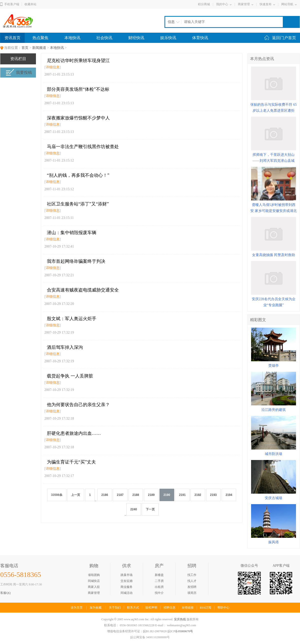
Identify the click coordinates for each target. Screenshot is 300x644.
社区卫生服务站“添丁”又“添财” (78, 204)
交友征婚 (127, 581)
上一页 (76, 495)
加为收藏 (96, 608)
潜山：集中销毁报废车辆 (72, 233)
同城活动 (127, 593)
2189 (151, 495)
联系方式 (133, 608)
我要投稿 (19, 72)
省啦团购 (94, 575)
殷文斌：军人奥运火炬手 (72, 319)
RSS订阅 (206, 608)
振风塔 (274, 542)
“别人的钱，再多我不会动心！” (78, 175)
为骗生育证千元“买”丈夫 (71, 462)
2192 (198, 495)
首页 (25, 48)
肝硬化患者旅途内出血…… (74, 433)
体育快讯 (200, 38)
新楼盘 (159, 575)
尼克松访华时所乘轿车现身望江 (78, 61)
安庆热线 (180, 619)
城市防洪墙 (274, 454)
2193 (214, 495)
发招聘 (192, 587)
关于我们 (115, 608)
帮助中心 (223, 608)
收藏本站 (30, 4)
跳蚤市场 (127, 575)
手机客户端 (12, 4)
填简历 (192, 593)
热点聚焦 (40, 38)
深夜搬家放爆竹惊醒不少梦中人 (78, 118)
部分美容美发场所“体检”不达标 (78, 89)
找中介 (159, 593)
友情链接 (188, 608)
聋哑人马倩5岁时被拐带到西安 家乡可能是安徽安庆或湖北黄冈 (274, 211)
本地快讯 (72, 38)
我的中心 (222, 4)
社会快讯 (104, 38)
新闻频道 (39, 48)
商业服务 (127, 587)
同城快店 (94, 581)
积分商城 (204, 4)
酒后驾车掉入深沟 (65, 347)
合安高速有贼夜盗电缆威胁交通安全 (83, 290)
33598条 (57, 495)
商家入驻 (94, 587)
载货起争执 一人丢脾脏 (70, 376)
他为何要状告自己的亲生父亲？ (78, 405)
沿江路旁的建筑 (274, 410)
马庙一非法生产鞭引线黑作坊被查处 (83, 147)
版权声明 (151, 608)
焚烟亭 (274, 366)
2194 (229, 495)
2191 (182, 495)
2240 (134, 509)
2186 (105, 495)
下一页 (150, 509)
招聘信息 (169, 608)
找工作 (192, 575)
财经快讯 (136, 38)
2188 (136, 495)
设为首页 (77, 608)
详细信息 (53, 67)
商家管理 (244, 4)
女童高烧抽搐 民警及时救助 (274, 255)
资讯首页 (12, 38)
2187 (120, 495)
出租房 (159, 587)
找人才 (192, 581)
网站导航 (287, 4)
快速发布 (266, 4)
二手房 (159, 581)
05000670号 (185, 631)
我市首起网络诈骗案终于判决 (76, 261)
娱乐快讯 (168, 38)
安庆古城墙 (274, 498)
